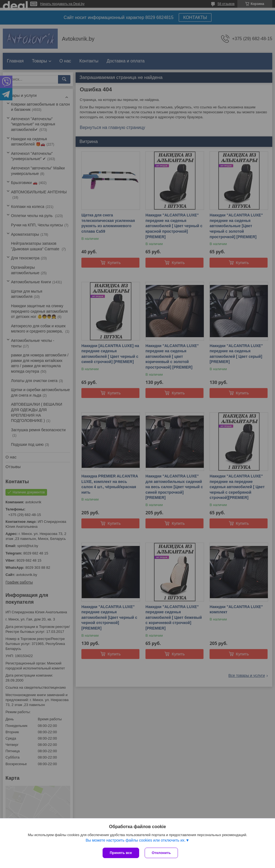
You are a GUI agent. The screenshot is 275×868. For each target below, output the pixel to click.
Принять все (121, 853)
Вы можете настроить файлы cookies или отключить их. (135, 840)
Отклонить (161, 853)
